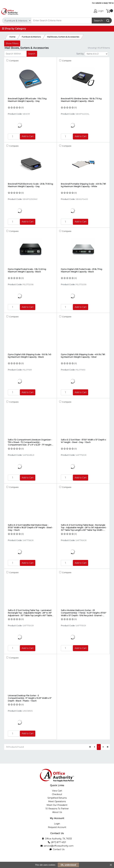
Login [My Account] (99, 11)
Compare (14, 61)
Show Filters (12, 43)
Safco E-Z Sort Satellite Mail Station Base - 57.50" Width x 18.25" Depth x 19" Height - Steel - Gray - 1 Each (30, 528)
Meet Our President (57, 805)
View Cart (57, 791)
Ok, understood (68, 865)
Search (32, 54)
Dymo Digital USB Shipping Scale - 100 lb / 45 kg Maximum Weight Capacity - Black (29, 356)
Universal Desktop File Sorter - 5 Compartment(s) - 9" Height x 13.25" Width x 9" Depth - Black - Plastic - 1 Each (30, 698)
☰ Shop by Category (14, 29)
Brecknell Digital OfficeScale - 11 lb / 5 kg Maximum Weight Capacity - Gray (27, 100)
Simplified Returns (57, 798)
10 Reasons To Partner (57, 809)
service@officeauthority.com (57, 846)
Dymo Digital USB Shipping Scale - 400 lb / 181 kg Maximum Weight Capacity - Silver (83, 356)
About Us (57, 812)
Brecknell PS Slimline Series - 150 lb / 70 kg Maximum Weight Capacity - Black (81, 100)
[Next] (103, 747)
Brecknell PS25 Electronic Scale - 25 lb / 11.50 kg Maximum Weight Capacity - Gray (30, 185)
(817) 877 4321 (57, 842)
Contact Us (57, 849)
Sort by (80, 54)
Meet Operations (57, 801)
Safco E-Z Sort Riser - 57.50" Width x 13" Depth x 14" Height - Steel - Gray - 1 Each (83, 441)
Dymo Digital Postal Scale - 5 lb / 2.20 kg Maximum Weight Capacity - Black (27, 270)
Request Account (57, 827)
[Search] (61, 21)
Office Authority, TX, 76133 (57, 839)
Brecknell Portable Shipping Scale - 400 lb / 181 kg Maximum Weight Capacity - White (83, 185)
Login (57, 824)
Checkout (57, 794)
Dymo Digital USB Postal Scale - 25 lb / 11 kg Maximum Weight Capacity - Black (81, 270)
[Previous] (95, 747)
